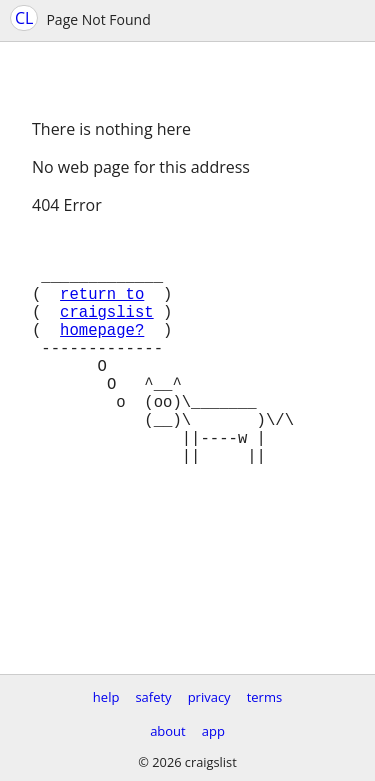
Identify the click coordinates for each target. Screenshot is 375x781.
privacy (209, 697)
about (168, 731)
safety (153, 697)
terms (264, 697)
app (213, 731)
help (106, 697)
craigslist (107, 331)
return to (102, 309)
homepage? (102, 353)
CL (24, 18)
